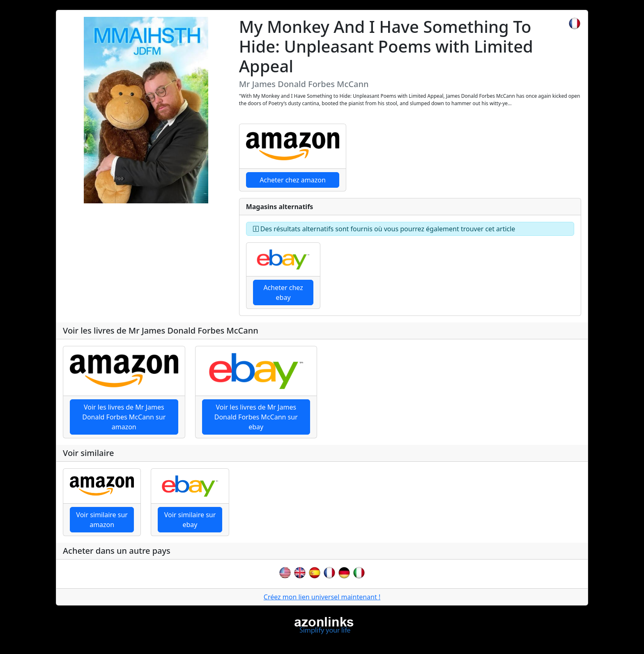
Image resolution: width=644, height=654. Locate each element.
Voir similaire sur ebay (190, 520)
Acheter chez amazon (293, 180)
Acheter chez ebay (283, 292)
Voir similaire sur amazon (102, 520)
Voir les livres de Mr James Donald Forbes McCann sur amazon (124, 417)
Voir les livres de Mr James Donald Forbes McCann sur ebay (256, 417)
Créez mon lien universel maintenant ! (322, 597)
